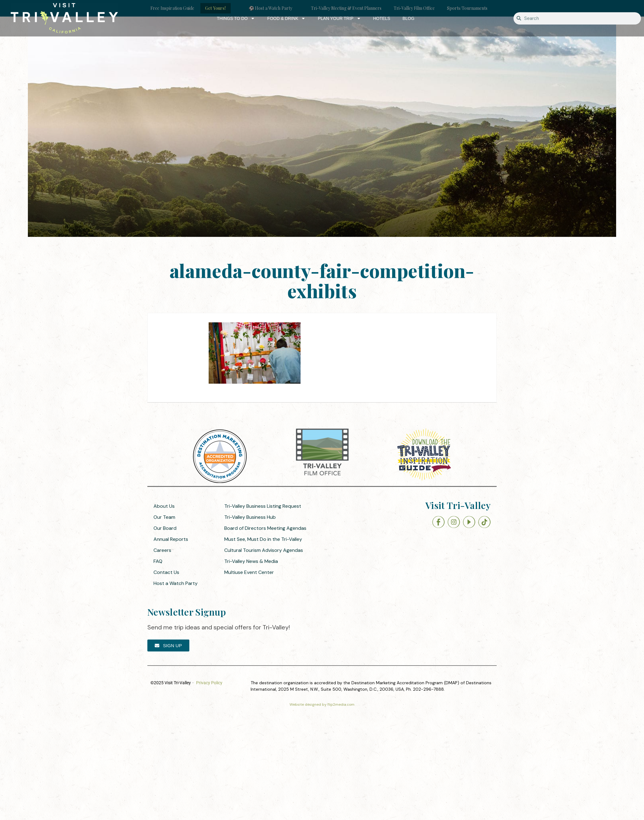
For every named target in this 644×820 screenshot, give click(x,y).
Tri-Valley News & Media (251, 561)
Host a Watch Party (176, 583)
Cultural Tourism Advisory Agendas (264, 550)
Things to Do (236, 18)
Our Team (164, 517)
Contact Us (166, 572)
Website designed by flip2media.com (322, 704)
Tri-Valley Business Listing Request (263, 506)
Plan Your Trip (339, 18)
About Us (164, 506)
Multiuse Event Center (249, 572)
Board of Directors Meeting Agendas (265, 528)
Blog (409, 18)
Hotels (382, 18)
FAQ (158, 561)
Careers (162, 550)
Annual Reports (171, 539)
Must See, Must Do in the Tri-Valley (263, 539)
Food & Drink (286, 18)
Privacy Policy (209, 683)
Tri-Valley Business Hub (250, 517)
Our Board (165, 528)
